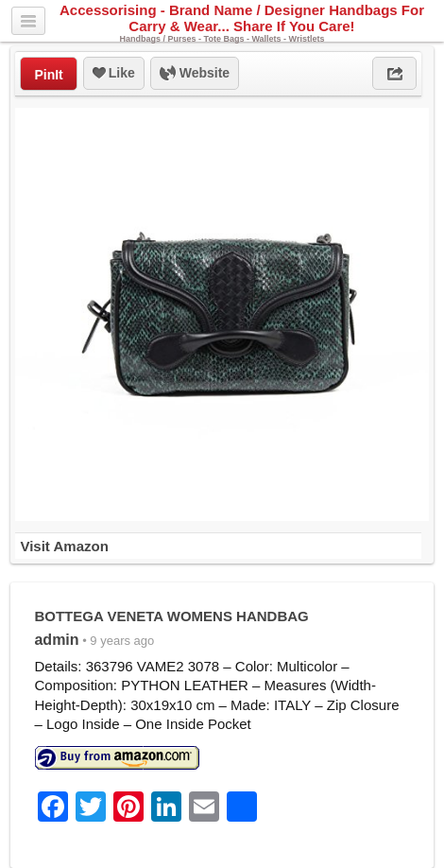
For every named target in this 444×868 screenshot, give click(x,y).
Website (195, 74)
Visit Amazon (64, 546)
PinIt (48, 75)
